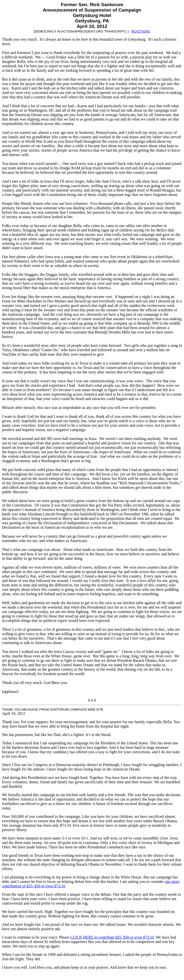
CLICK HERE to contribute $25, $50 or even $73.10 (112, 937)
